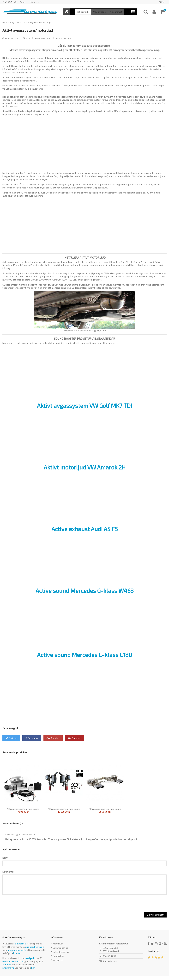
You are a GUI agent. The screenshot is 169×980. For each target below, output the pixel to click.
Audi (28, 38)
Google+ (53, 738)
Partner (23, 2)
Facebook (32, 738)
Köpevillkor (59, 960)
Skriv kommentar (155, 919)
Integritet (58, 964)
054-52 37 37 (109, 960)
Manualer (58, 948)
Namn (5, 858)
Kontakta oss (110, 965)
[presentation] (25, 907)
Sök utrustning (60, 952)
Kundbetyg (153, 955)
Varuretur (35, 2)
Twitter (11, 738)
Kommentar (8, 873)
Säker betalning (61, 956)
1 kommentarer (65, 38)
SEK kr (163, 2)
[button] (133, 12)
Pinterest (75, 738)
